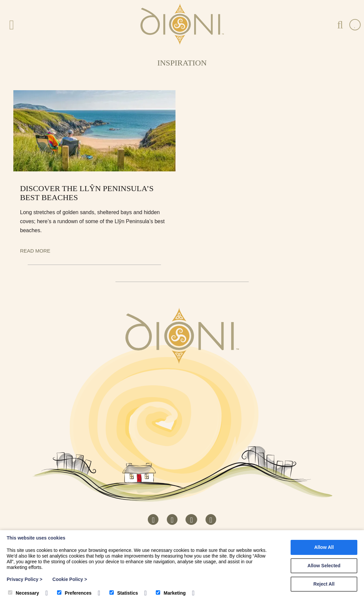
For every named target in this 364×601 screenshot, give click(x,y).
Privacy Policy (25, 579)
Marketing (171, 593)
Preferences (74, 593)
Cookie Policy (70, 579)
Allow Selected (324, 566)
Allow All (324, 547)
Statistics (124, 593)
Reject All (324, 584)
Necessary (24, 593)
